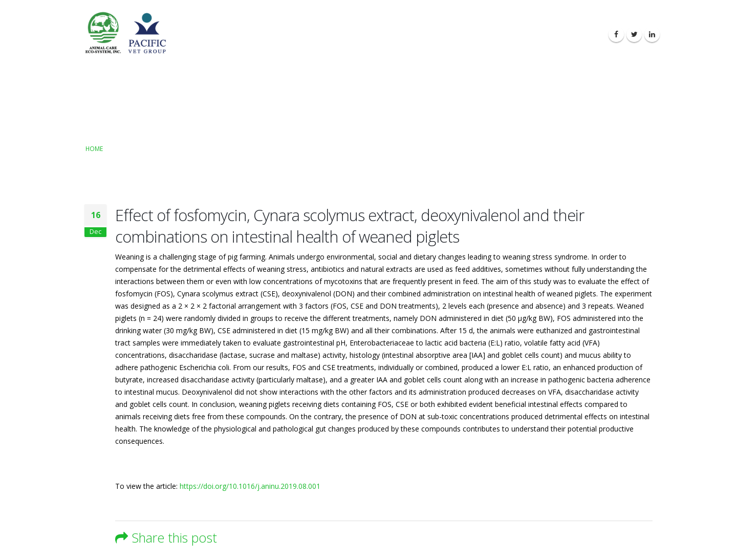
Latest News (521, 35)
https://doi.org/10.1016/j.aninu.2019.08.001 (250, 486)
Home (94, 148)
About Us (405, 35)
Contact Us (577, 35)
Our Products (460, 35)
